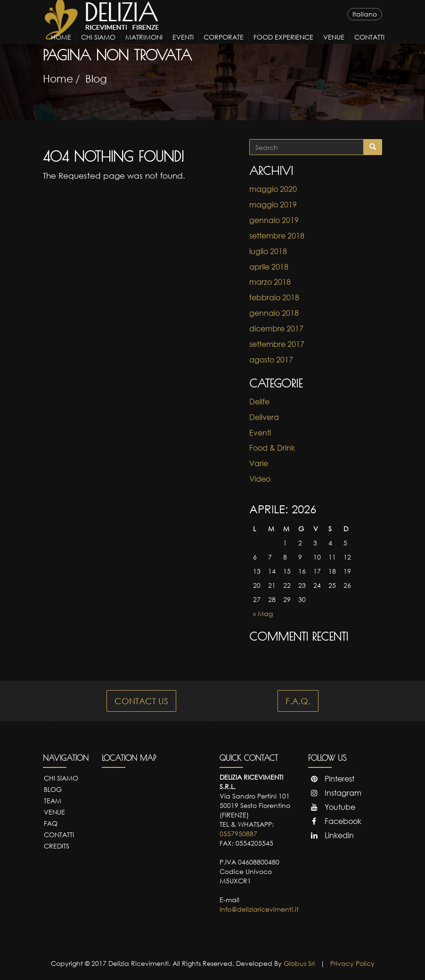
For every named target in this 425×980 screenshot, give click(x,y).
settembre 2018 (277, 236)
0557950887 (238, 834)
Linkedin (331, 835)
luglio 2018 (268, 251)
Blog (96, 78)
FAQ (51, 823)
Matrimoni (144, 45)
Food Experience (283, 45)
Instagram (335, 793)
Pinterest (331, 779)
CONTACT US (141, 701)
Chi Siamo (98, 45)
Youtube (332, 807)
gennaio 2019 (274, 220)
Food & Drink (272, 448)
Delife (259, 402)
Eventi (183, 45)
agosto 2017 (271, 360)
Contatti (369, 45)
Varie (259, 463)
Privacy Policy (352, 963)
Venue (334, 45)
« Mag (263, 614)
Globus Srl (299, 963)
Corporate (224, 45)
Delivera (264, 417)
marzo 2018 (270, 282)
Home (61, 45)
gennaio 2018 (274, 313)
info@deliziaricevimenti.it (259, 909)
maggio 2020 (273, 189)
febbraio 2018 (274, 297)
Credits (57, 846)
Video (260, 479)
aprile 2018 (269, 267)
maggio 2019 (273, 205)
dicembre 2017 (276, 329)
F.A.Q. (298, 701)
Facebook (335, 821)
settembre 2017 (277, 344)
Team (53, 801)
